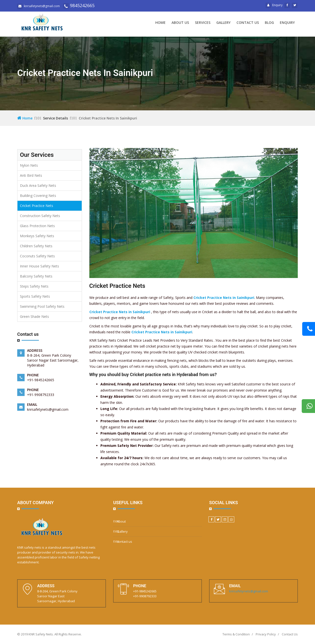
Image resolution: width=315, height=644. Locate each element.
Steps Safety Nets (34, 286)
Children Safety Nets (36, 246)
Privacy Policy (266, 634)
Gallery (223, 22)
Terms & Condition (236, 634)
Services (203, 22)
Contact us (248, 22)
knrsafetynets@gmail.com (249, 591)
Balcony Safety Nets (36, 276)
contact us (125, 542)
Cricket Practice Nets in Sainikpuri (224, 298)
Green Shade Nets (34, 316)
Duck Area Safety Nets (38, 185)
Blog (269, 22)
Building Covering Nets (38, 196)
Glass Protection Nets (37, 226)
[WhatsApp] (231, 519)
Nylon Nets (29, 165)
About (121, 521)
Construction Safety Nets (40, 216)
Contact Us (290, 634)
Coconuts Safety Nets (37, 256)
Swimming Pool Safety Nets (42, 306)
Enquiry (274, 5)
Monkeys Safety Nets (37, 236)
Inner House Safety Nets (39, 266)
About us (180, 22)
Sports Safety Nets (35, 296)
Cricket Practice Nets (37, 206)
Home (160, 22)
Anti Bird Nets (31, 175)
